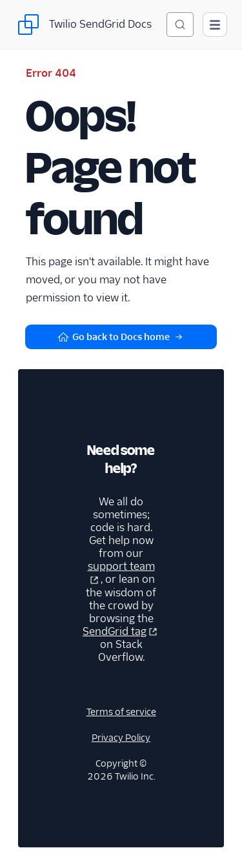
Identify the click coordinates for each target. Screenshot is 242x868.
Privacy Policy (121, 738)
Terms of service (121, 712)
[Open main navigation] (215, 25)
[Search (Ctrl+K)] (180, 25)
